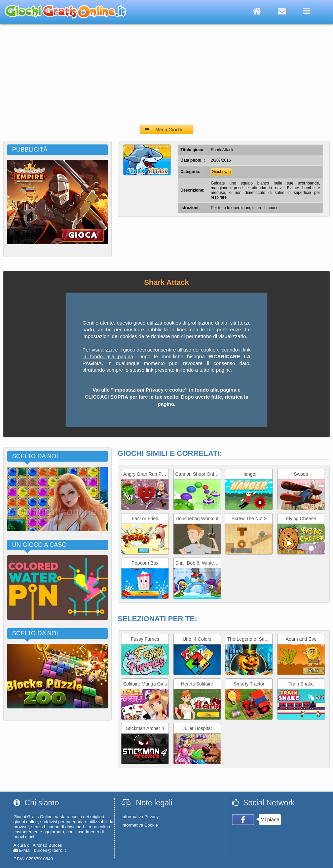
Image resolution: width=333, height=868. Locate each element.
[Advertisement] (166, 74)
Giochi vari (221, 172)
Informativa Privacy (140, 817)
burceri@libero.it (50, 850)
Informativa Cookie (140, 825)
